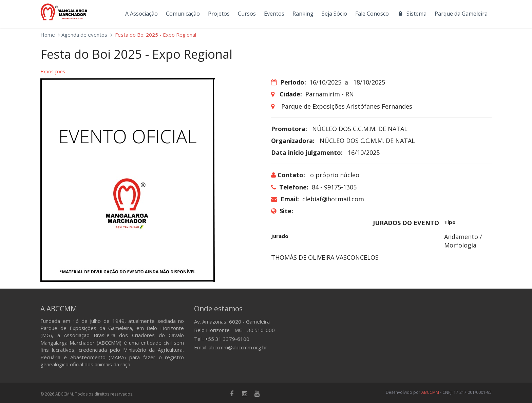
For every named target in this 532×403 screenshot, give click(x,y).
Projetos (219, 14)
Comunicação (183, 14)
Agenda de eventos (84, 35)
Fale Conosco (372, 14)
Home (48, 35)
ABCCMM (430, 392)
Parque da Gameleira (461, 14)
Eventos (274, 14)
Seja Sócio (334, 14)
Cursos (247, 14)
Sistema (412, 14)
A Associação (141, 14)
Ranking (303, 14)
